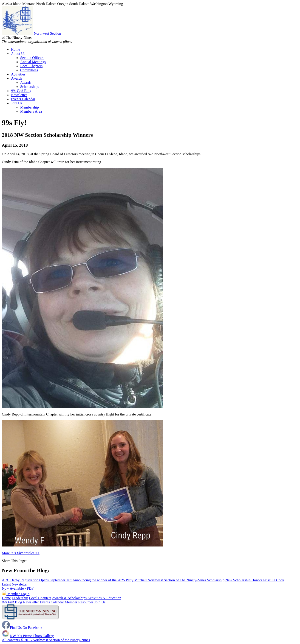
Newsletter (19, 95)
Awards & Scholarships (69, 598)
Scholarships (30, 87)
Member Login (16, 594)
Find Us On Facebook (22, 628)
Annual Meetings (33, 62)
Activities (18, 74)
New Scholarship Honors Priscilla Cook (255, 580)
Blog (21, 91)
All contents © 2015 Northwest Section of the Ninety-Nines (46, 640)
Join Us (17, 103)
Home (16, 49)
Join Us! (101, 602)
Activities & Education (104, 598)
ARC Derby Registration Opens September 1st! (37, 580)
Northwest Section (47, 33)
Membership (30, 107)
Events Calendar (23, 99)
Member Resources (79, 602)
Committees (29, 70)
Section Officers (32, 58)
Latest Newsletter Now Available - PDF (18, 586)
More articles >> (21, 553)
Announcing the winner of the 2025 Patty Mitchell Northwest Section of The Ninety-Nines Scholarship (149, 580)
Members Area (31, 111)
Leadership (20, 598)
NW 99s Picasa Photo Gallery (28, 636)
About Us (18, 54)
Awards (17, 78)
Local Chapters (31, 66)
